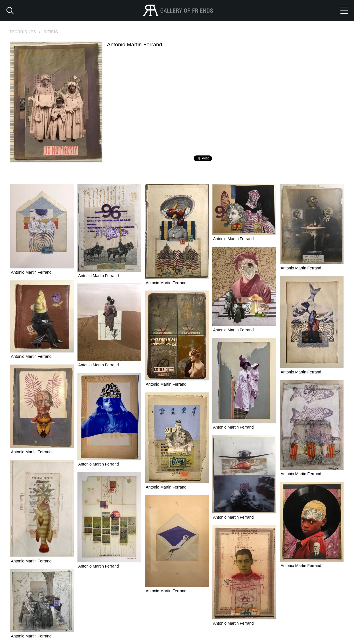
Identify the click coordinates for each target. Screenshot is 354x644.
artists (51, 31)
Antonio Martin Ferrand (31, 272)
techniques (26, 31)
